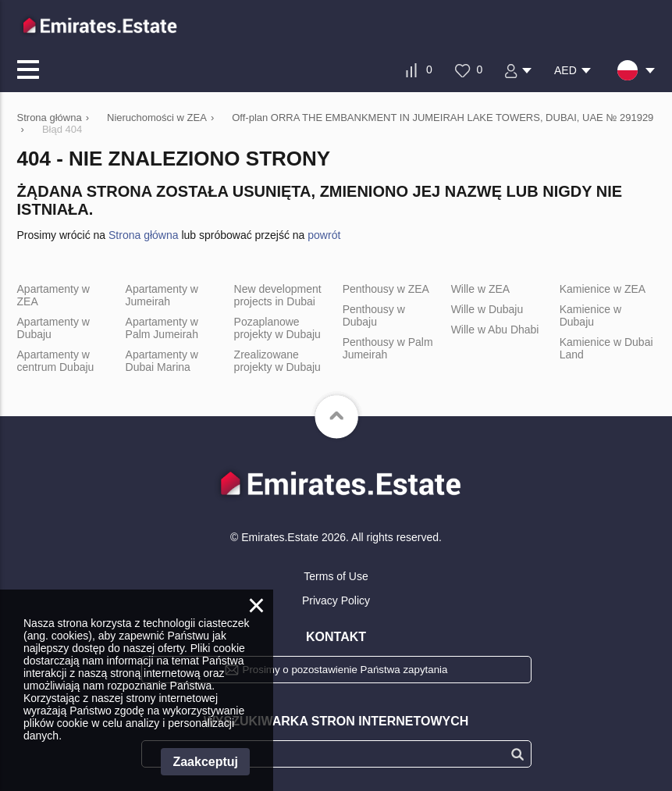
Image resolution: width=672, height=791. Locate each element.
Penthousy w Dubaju (374, 315)
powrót (324, 235)
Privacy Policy (336, 600)
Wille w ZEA (480, 289)
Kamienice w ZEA (603, 289)
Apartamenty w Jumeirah (162, 295)
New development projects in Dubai (278, 295)
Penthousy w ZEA (386, 289)
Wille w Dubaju (487, 309)
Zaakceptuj (205, 762)
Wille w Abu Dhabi (495, 330)
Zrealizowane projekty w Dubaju (277, 361)
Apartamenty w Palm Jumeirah (162, 328)
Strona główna (144, 235)
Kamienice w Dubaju (590, 315)
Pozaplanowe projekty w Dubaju (277, 328)
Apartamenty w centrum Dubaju (56, 361)
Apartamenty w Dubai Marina (162, 361)
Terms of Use (336, 576)
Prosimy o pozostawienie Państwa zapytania (345, 670)
